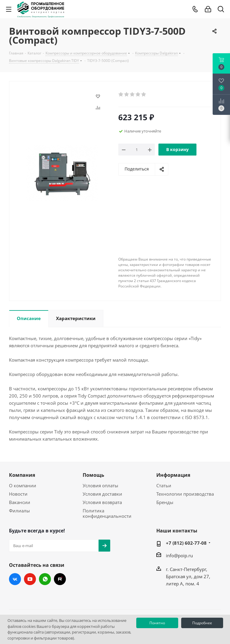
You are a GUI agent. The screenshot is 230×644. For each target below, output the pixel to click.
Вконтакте (15, 579)
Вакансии (20, 502)
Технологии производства (185, 494)
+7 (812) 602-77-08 (186, 543)
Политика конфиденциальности (107, 513)
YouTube (30, 579)
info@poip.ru (179, 555)
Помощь (93, 475)
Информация (173, 475)
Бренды (165, 502)
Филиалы (19, 511)
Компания (22, 475)
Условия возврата (102, 502)
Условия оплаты (100, 485)
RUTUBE (60, 579)
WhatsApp (45, 579)
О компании (23, 485)
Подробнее (202, 623)
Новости (18, 494)
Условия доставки (102, 494)
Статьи (164, 485)
